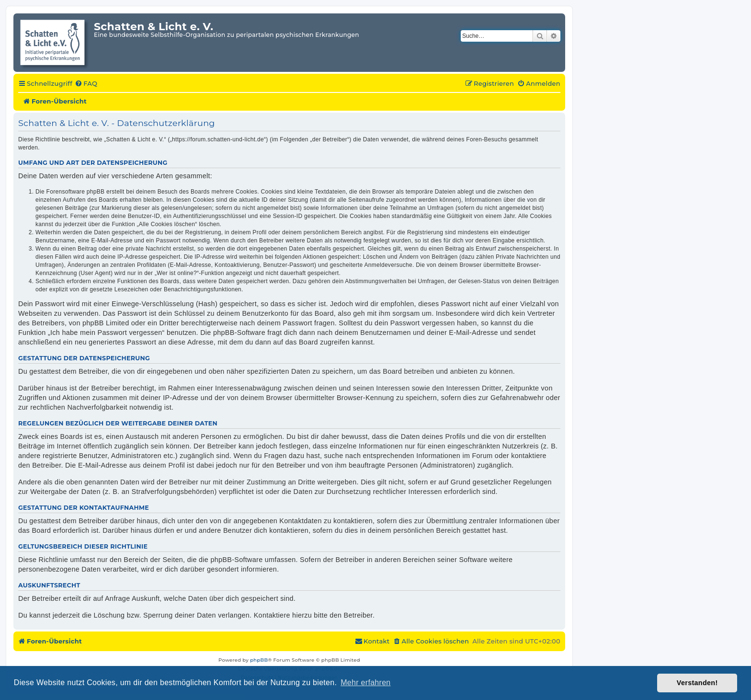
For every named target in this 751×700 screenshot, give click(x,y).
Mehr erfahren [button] (365, 683)
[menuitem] (86, 84)
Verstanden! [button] (697, 683)
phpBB (259, 660)
